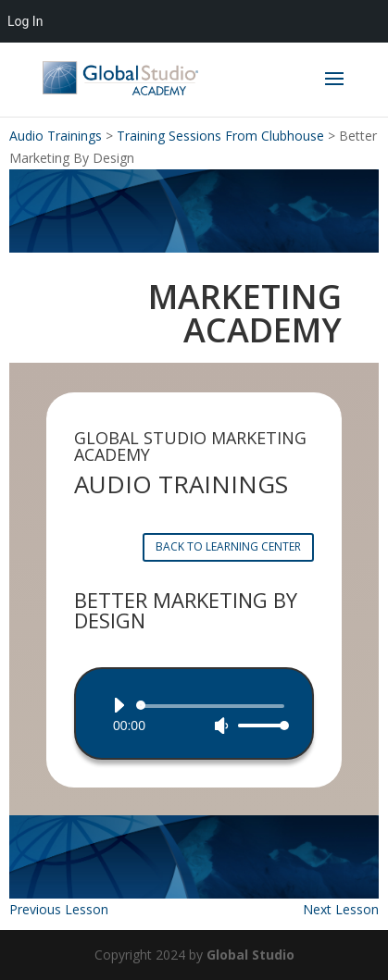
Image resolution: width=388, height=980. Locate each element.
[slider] (213, 706)
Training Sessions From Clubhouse (220, 136)
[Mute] (221, 726)
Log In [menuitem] (25, 21)
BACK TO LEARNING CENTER (228, 546)
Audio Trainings (56, 136)
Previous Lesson (59, 909)
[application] (194, 715)
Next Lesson (341, 909)
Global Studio (250, 955)
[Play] (119, 705)
